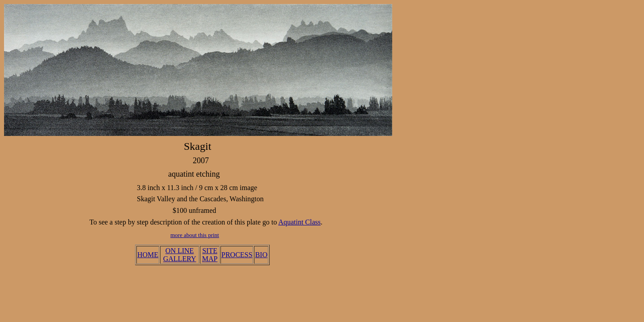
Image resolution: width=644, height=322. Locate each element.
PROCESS (237, 255)
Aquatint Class (299, 222)
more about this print (195, 235)
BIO (261, 255)
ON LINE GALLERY (180, 255)
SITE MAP (210, 255)
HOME (148, 255)
